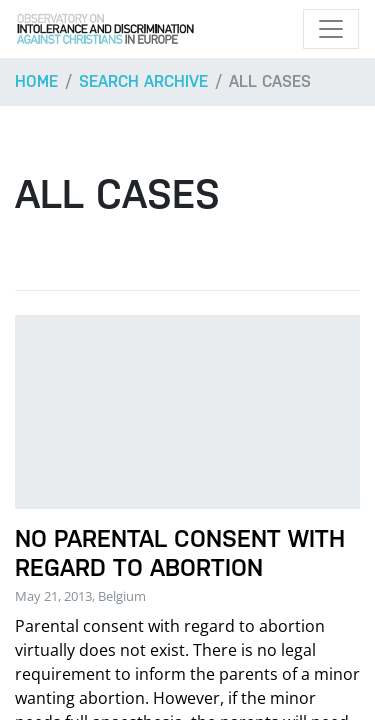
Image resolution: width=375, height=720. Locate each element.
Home (36, 81)
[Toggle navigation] (331, 29)
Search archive (143, 81)
